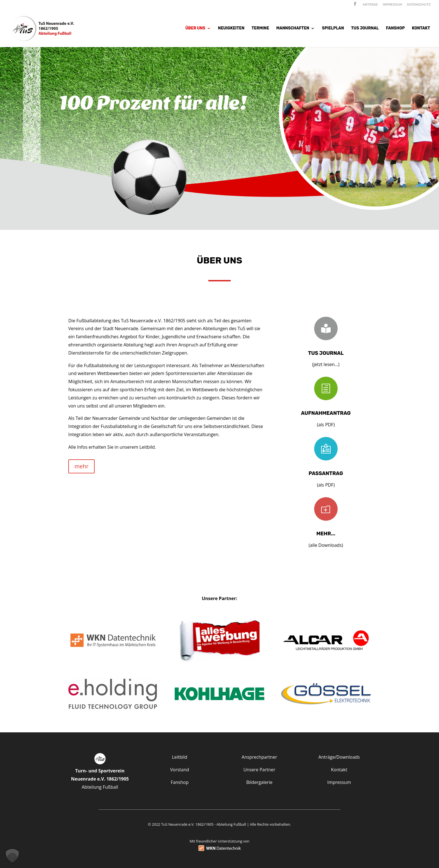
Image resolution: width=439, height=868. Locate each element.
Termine (261, 28)
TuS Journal (326, 353)
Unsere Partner (259, 770)
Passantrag (326, 473)
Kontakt (421, 28)
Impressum (392, 5)
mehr (81, 466)
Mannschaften (293, 28)
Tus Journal (365, 28)
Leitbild (180, 757)
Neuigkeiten (231, 28)
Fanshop (395, 28)
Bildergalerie (259, 782)
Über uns (195, 28)
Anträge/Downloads (339, 757)
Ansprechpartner (259, 757)
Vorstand (180, 770)
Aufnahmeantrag (326, 413)
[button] (12, 856)
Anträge (370, 5)
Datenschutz (419, 5)
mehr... (326, 534)
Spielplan (333, 28)
